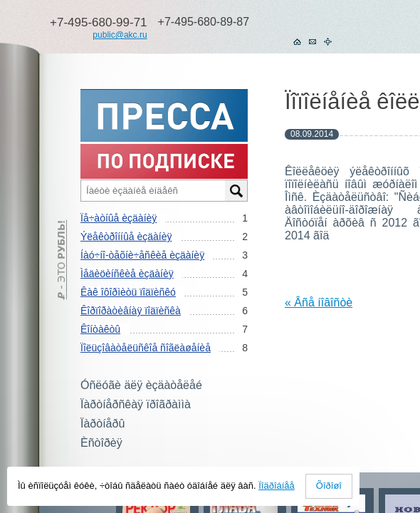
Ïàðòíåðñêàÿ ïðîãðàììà (136, 404)
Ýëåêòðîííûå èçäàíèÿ (126, 237)
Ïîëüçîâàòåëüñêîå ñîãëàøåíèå (146, 348)
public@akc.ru (120, 35)
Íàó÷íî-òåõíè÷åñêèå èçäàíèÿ (142, 255)
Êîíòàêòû (100, 329)
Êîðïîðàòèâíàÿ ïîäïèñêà (131, 311)
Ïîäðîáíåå (277, 486)
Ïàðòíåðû (103, 424)
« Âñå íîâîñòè (319, 302)
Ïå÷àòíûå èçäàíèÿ (119, 218)
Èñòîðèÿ (101, 443)
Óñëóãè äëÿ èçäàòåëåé (141, 385)
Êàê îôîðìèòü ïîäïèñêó (128, 292)
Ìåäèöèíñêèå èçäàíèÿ (127, 274)
